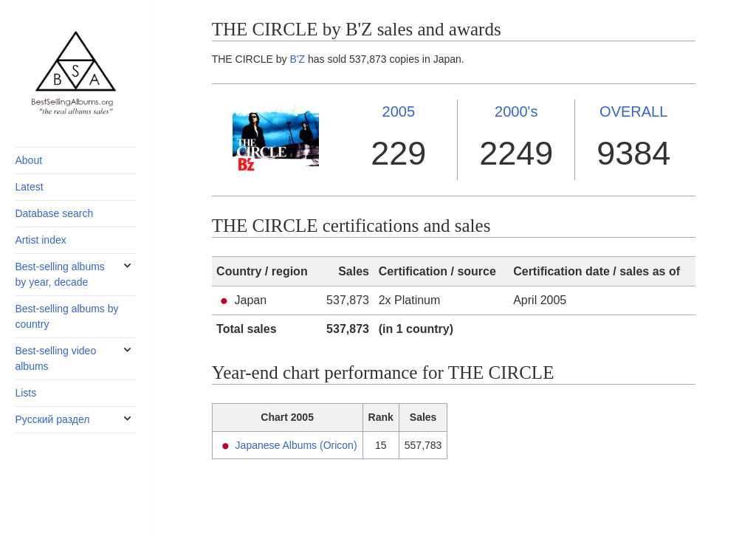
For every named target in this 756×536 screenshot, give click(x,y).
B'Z (298, 59)
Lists (25, 393)
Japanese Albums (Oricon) (296, 445)
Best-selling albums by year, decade (59, 274)
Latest (29, 187)
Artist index (40, 240)
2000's (516, 111)
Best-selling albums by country (66, 316)
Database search (54, 213)
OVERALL (633, 111)
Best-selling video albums (55, 358)
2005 (399, 111)
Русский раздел (52, 419)
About (28, 160)
